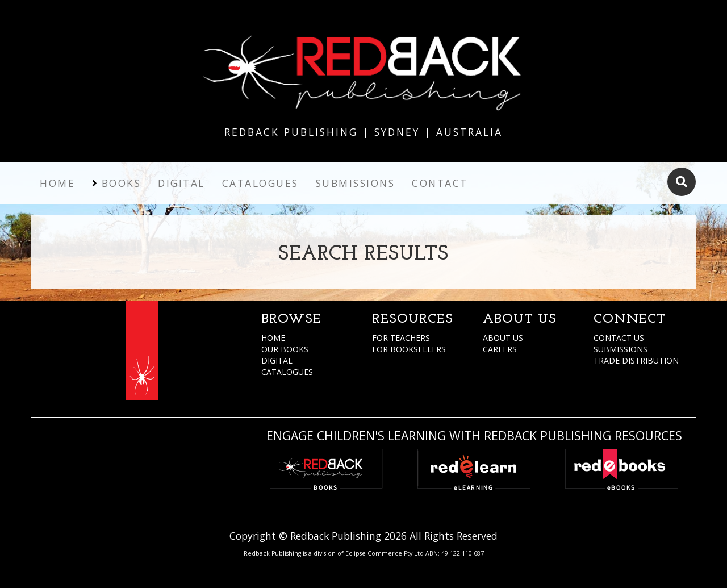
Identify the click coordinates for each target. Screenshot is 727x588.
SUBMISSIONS (621, 349)
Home (57, 183)
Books (122, 183)
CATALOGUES (287, 372)
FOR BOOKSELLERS (409, 349)
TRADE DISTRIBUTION (636, 360)
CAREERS (500, 349)
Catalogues (260, 183)
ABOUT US (503, 338)
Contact (440, 183)
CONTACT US (619, 338)
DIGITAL (277, 360)
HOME (273, 338)
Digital (181, 183)
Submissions (356, 183)
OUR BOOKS (285, 349)
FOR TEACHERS (401, 338)
